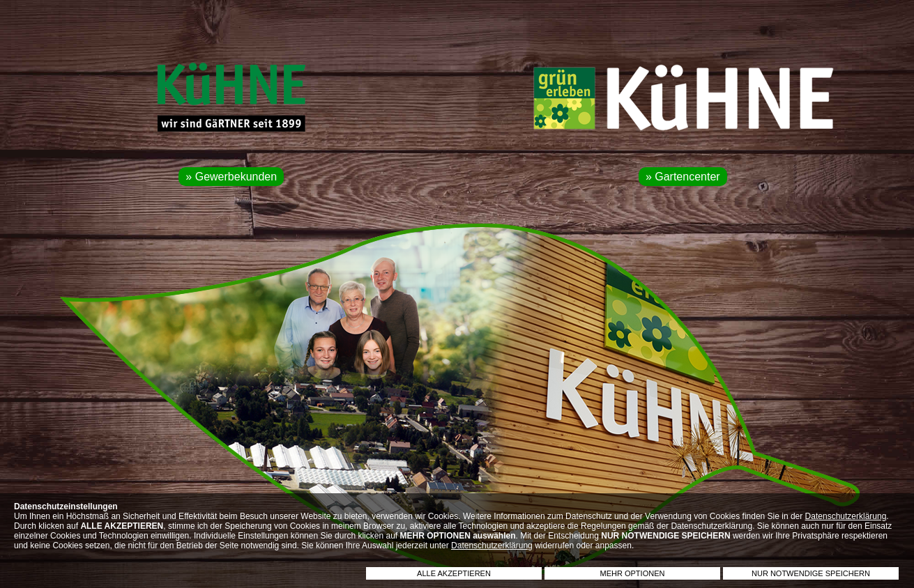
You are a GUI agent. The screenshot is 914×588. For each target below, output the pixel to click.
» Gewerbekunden (231, 177)
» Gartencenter (683, 177)
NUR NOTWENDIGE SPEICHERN (811, 573)
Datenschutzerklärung (846, 516)
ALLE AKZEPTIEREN (454, 573)
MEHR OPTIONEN (633, 573)
